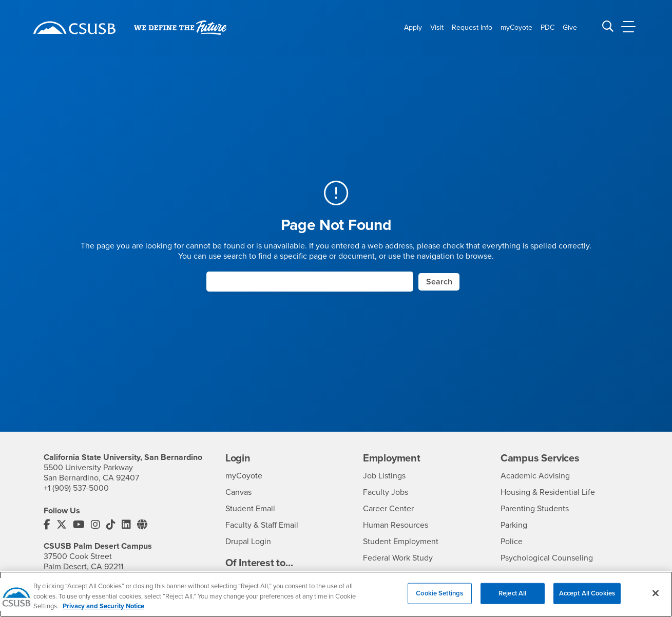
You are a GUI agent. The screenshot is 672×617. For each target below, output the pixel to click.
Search (439, 282)
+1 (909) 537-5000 (76, 488)
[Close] (656, 600)
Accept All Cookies (587, 600)
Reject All (512, 600)
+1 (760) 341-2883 (74, 577)
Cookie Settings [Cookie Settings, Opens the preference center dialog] (439, 600)
